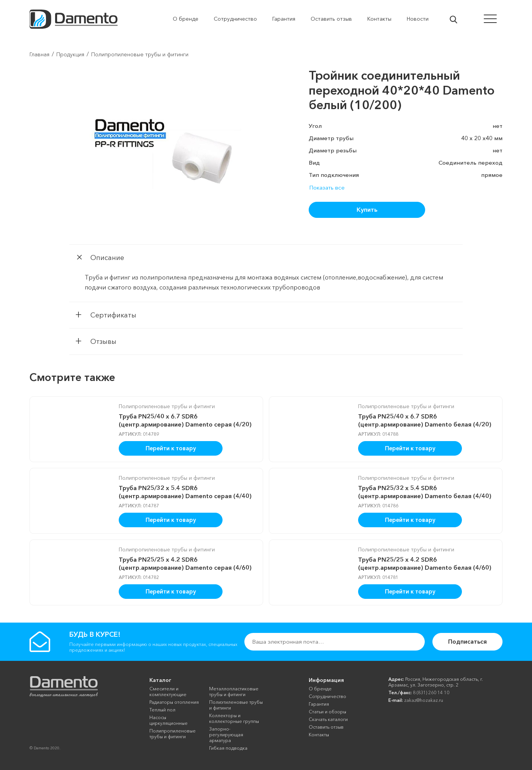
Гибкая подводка (228, 748)
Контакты (319, 735)
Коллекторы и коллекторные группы (234, 718)
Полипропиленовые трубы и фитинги (167, 406)
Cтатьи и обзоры (327, 712)
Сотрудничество (327, 696)
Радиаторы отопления (174, 702)
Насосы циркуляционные (169, 720)
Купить (367, 209)
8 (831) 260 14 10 (431, 692)
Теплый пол (162, 710)
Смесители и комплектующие (168, 692)
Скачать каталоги (328, 719)
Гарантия (319, 704)
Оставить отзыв (326, 727)
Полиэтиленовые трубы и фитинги (236, 705)
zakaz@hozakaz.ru (424, 700)
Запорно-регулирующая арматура (226, 735)
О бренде (320, 689)
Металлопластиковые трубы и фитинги (234, 692)
